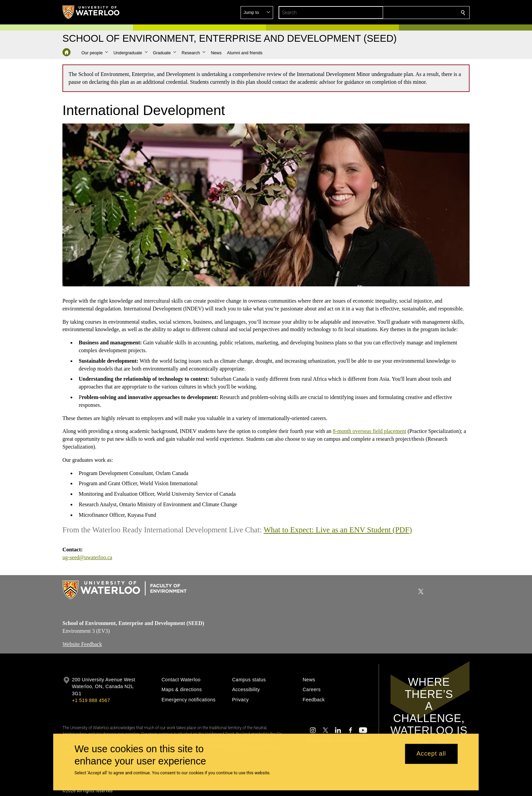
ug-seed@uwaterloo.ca (87, 558)
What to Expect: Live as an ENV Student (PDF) (338, 530)
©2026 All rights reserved (88, 791)
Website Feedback (82, 644)
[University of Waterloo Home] (91, 12)
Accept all (431, 754)
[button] (414, 13)
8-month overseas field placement (369, 431)
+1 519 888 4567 (91, 700)
